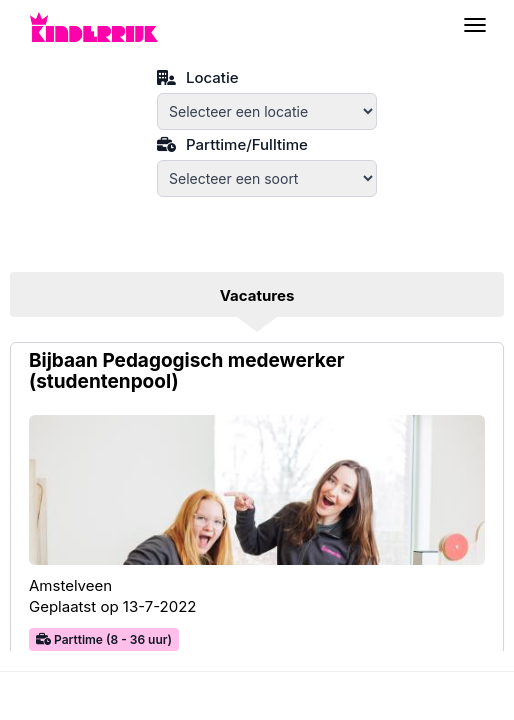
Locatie (198, 75)
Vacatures (257, 295)
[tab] (257, 297)
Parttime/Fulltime (232, 142)
